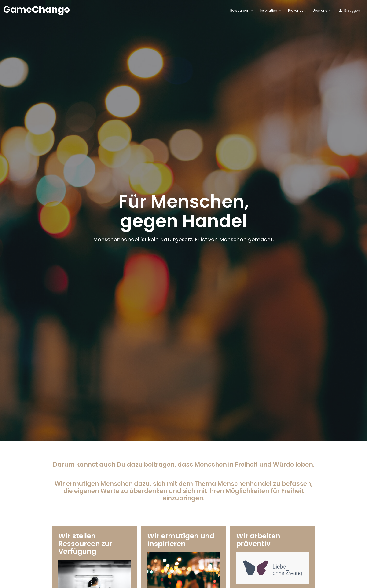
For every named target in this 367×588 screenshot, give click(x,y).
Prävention (297, 11)
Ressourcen (240, 11)
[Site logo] (37, 10)
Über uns (320, 11)
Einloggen (352, 11)
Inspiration (269, 11)
